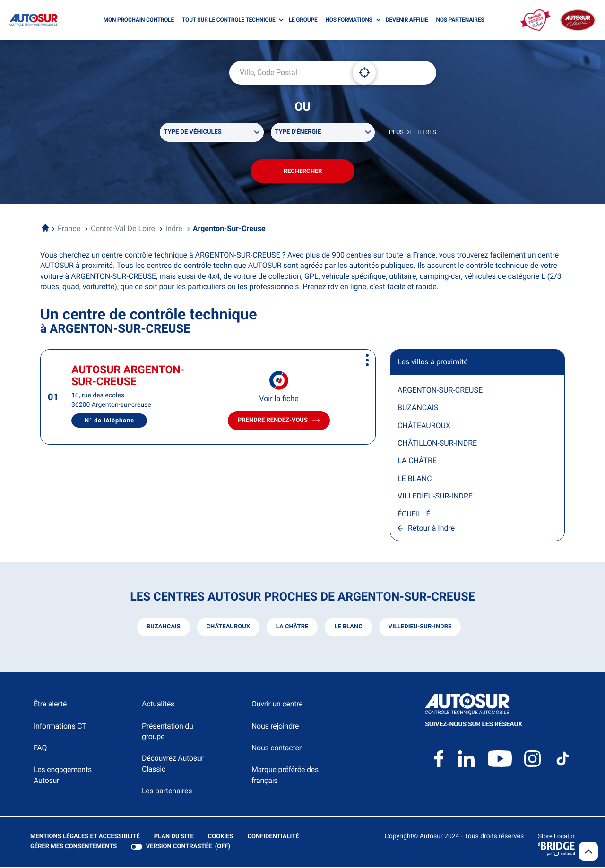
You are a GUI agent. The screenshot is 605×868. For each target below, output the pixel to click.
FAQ (40, 748)
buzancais (163, 627)
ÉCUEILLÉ (414, 514)
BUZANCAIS (418, 408)
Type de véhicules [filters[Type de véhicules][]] (193, 132)
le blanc (348, 627)
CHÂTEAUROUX (424, 426)
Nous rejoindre (275, 726)
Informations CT (60, 726)
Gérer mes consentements (73, 847)
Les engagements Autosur (63, 776)
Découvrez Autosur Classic (173, 764)
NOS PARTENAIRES (460, 20)
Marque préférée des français (285, 776)
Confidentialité (273, 837)
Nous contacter (277, 748)
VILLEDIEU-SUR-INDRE (435, 496)
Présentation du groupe (168, 732)
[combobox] (287, 73)
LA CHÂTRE (417, 461)
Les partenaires (167, 791)
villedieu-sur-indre (420, 627)
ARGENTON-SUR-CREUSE (440, 391)
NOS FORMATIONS (349, 20)
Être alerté (50, 705)
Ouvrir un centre (277, 705)
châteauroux (228, 627)
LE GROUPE (303, 20)
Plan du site (174, 837)
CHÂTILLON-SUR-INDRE (437, 443)
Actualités (158, 705)
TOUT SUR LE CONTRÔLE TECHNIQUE (229, 20)
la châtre (292, 627)
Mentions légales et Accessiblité (85, 837)
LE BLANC (415, 479)
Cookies (221, 837)
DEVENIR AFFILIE (407, 20)
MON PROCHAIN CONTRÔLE (139, 20)
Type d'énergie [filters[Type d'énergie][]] (298, 132)
